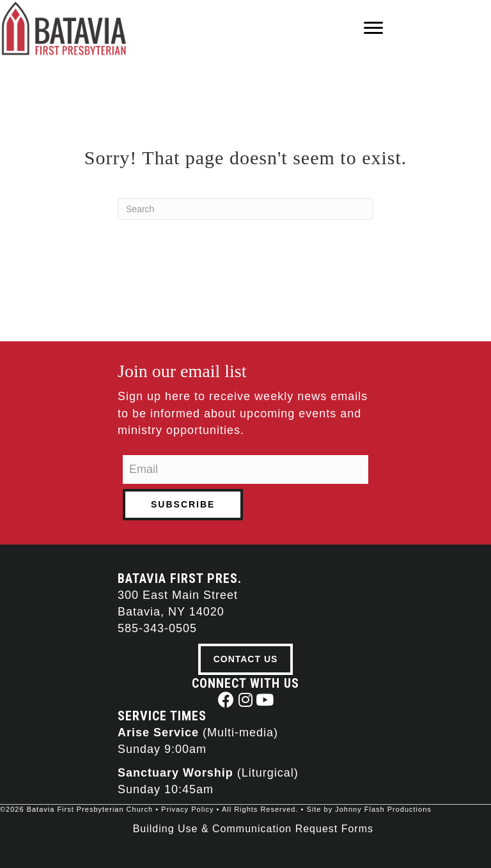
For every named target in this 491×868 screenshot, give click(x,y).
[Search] (245, 209)
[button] (227, 700)
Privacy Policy (187, 809)
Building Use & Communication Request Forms (253, 829)
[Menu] (373, 28)
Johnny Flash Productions (383, 809)
